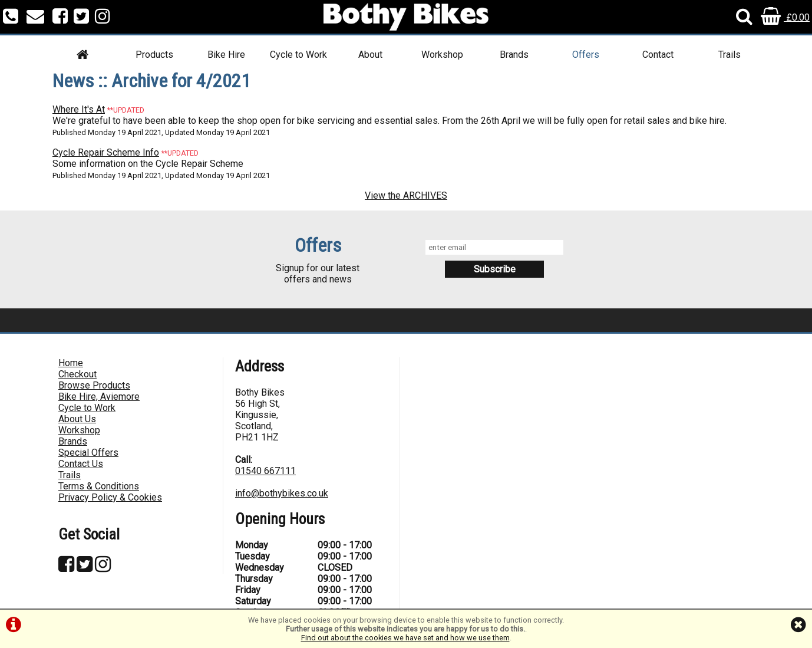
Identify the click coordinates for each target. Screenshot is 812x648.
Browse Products (94, 385)
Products (154, 55)
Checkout (77, 374)
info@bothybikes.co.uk (282, 493)
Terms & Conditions (99, 486)
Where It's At (79, 109)
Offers (586, 55)
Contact (658, 55)
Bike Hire (226, 55)
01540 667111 (265, 471)
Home (71, 363)
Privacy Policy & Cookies (110, 497)
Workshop (442, 55)
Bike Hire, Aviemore (99, 397)
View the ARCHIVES (406, 195)
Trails (730, 55)
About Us (77, 419)
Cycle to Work (298, 55)
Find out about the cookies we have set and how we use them (405, 638)
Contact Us (81, 464)
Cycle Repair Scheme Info (106, 152)
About (370, 55)
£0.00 (785, 17)
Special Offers (88, 453)
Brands (514, 55)
